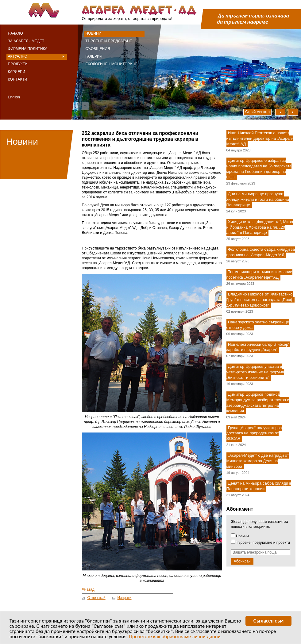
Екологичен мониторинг (111, 64)
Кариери (17, 72)
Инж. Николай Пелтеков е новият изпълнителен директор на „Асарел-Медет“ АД (260, 138)
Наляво (280, 112)
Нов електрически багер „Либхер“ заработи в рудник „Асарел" (258, 347)
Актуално (18, 56)
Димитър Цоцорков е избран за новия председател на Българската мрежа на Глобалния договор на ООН (259, 169)
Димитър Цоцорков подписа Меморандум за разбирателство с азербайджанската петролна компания (258, 403)
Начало (15, 33)
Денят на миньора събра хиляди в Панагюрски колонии (259, 486)
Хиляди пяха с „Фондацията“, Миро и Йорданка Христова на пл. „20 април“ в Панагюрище (260, 227)
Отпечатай (96, 598)
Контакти (18, 79)
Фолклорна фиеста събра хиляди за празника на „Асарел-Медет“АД (261, 252)
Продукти (18, 64)
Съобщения (98, 49)
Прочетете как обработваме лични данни (175, 637)
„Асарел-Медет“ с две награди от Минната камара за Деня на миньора (258, 461)
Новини (93, 33)
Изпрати (125, 598)
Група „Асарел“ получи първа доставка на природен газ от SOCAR (254, 433)
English (14, 97)
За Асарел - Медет (26, 41)
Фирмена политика (28, 49)
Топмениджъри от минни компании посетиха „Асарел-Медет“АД (259, 274)
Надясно (293, 112)
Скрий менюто (257, 112)
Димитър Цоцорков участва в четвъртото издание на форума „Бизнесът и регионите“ (255, 372)
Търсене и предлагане (109, 41)
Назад (88, 589)
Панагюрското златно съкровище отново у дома (258, 325)
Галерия (94, 56)
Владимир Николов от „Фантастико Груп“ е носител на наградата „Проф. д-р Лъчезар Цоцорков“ (260, 300)
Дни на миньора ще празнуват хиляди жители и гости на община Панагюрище (258, 199)
